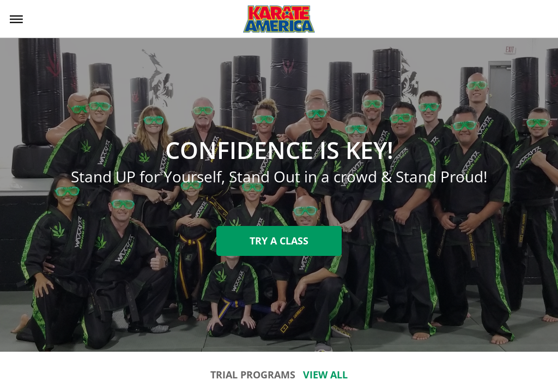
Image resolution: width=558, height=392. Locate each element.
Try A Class (279, 241)
